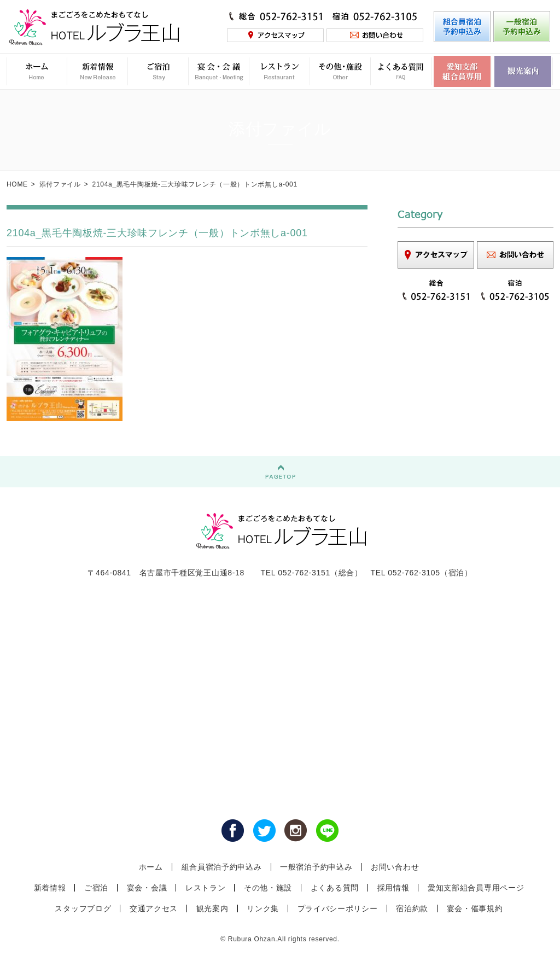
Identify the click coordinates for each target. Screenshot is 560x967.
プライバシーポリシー (338, 908)
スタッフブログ (83, 908)
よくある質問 (335, 888)
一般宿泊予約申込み (316, 867)
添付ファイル (60, 184)
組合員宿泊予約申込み (222, 867)
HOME (17, 184)
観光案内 (212, 908)
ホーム (151, 867)
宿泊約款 (412, 908)
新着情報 (50, 888)
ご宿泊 (96, 888)
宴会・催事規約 (475, 908)
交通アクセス (154, 908)
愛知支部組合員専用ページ (476, 888)
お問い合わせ (395, 867)
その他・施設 (268, 888)
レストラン (206, 888)
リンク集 (263, 908)
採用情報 (393, 888)
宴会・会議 (147, 888)
